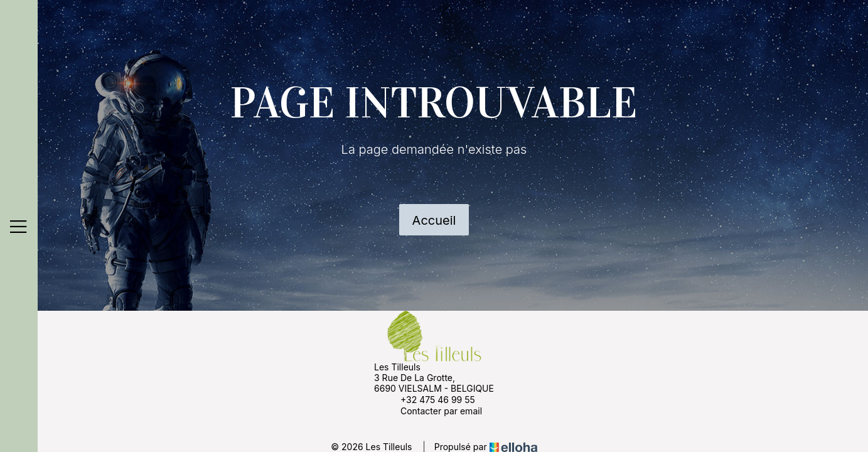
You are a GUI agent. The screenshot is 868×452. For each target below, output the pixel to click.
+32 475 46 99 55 (431, 399)
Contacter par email (434, 411)
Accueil (434, 220)
